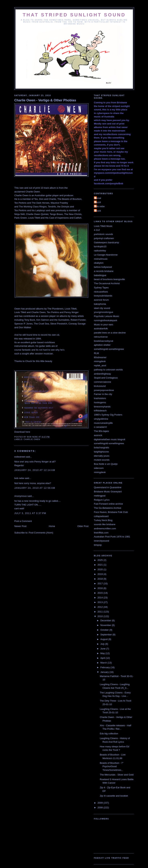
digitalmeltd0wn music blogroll (110, 439)
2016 (101, 588)
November (106, 625)
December (106, 620)
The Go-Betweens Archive (108, 508)
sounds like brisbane (105, 524)
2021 (101, 565)
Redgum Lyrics (102, 500)
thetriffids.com (101, 533)
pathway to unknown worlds (108, 370)
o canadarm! (100, 427)
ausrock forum (101, 300)
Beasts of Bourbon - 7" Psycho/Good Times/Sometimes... (111, 766)
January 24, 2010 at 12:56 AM (35, 488)
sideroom (99, 468)
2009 (101, 803)
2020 (101, 569)
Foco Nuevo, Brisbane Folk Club (111, 512)
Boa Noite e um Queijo (106, 464)
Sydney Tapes (101, 288)
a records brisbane (104, 271)
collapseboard (101, 516)
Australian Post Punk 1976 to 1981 (112, 537)
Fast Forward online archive (108, 504)
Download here (22, 432)
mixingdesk (100, 361)
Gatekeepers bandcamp (106, 242)
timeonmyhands (102, 407)
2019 (101, 574)
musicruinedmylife (103, 423)
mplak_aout (100, 365)
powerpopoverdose (104, 390)
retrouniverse (101, 337)
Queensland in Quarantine (108, 487)
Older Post (83, 526)
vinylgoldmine (101, 419)
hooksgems (100, 402)
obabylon (99, 263)
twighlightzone (101, 452)
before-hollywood (103, 267)
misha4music (101, 259)
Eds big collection (109, 734)
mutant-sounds (102, 460)
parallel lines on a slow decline (110, 333)
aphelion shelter (102, 345)
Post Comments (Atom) (41, 533)
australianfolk (101, 328)
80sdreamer (100, 357)
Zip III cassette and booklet (114, 796)
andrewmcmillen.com (105, 529)
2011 (101, 612)
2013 (101, 602)
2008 (101, 807)
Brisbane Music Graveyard (108, 492)
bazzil (98, 202)
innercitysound (102, 541)
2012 (101, 607)
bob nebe (19, 478)
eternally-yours (102, 456)
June (103, 649)
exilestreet (20, 457)
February (105, 667)
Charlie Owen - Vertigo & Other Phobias (45, 100)
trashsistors (100, 398)
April (103, 658)
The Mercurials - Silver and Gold (117, 775)
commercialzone (102, 382)
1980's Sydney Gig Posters (108, 415)
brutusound (100, 386)
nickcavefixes (101, 292)
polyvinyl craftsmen (104, 238)
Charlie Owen (32, 439)
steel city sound (102, 308)
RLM (96, 353)
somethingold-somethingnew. (109, 443)
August (104, 639)
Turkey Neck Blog (103, 520)
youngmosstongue (103, 312)
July (103, 644)
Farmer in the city (103, 394)
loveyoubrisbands (103, 296)
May (103, 653)
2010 (101, 616)
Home (52, 526)
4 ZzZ (97, 230)
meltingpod (100, 496)
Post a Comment (23, 521)
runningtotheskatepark (106, 320)
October (105, 630)
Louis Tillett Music (103, 226)
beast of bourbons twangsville (109, 279)
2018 (101, 579)
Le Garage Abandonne (106, 255)
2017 (101, 584)
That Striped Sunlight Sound (74, 15)
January (105, 672)
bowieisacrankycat (103, 341)
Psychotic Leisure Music (106, 316)
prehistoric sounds (103, 234)
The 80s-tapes (101, 431)
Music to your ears (103, 325)
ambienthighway (102, 374)
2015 (101, 593)
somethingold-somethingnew (109, 349)
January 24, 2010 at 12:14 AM (35, 470)
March (104, 663)
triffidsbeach (100, 411)
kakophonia (100, 304)
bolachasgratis (102, 448)
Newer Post (20, 526)
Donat (98, 198)
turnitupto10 (100, 246)
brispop (98, 545)
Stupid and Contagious (106, 378)
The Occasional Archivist (107, 283)
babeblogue (100, 275)
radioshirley (100, 251)
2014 (101, 598)
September (106, 635)
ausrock (98, 435)
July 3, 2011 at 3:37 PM (30, 513)
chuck (98, 211)
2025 (101, 560)
